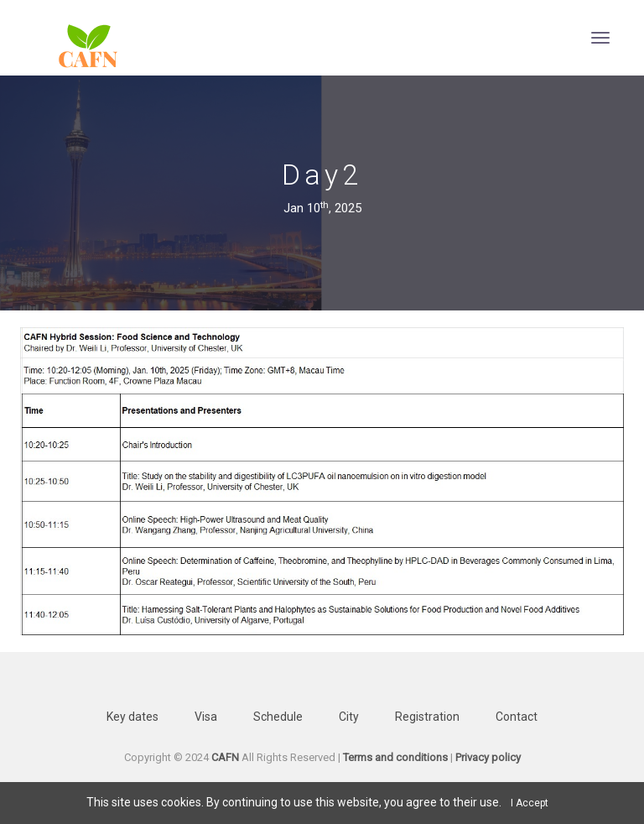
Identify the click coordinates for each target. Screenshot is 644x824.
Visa (206, 717)
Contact (517, 717)
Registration (427, 717)
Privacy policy (488, 757)
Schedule (278, 717)
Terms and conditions (395, 757)
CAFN (225, 757)
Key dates (132, 717)
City (349, 717)
